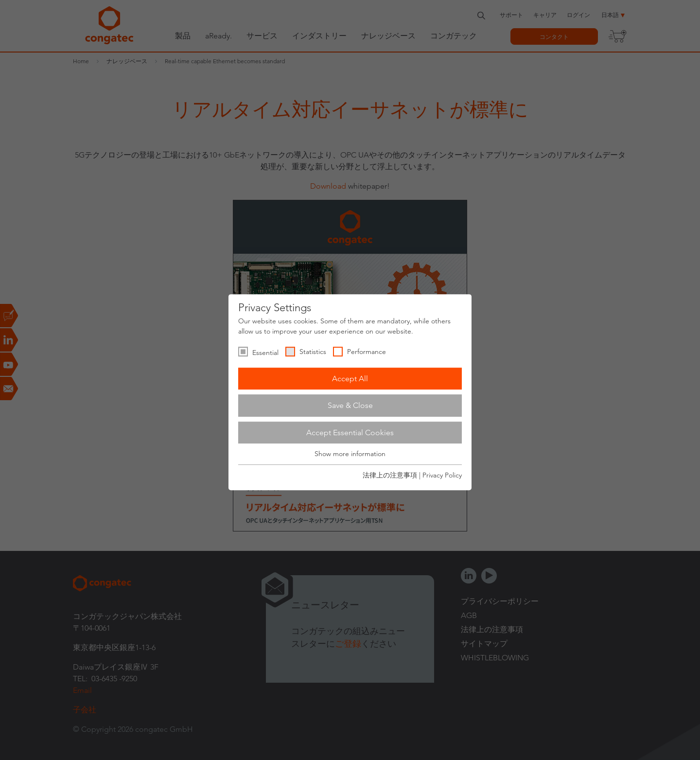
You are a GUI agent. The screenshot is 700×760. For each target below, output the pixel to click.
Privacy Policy (442, 475)
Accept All (350, 379)
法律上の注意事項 (390, 475)
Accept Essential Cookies (350, 433)
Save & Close (350, 405)
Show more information (350, 454)
